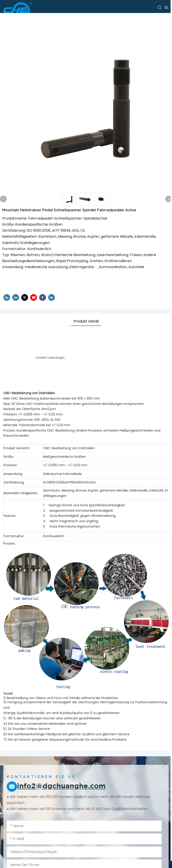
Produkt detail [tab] (86, 321)
